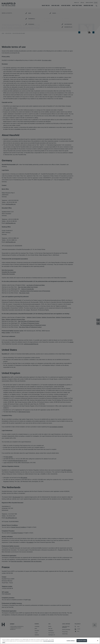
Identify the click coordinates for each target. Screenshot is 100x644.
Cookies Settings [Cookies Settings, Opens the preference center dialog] (71, 642)
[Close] (98, 642)
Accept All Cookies (82, 642)
